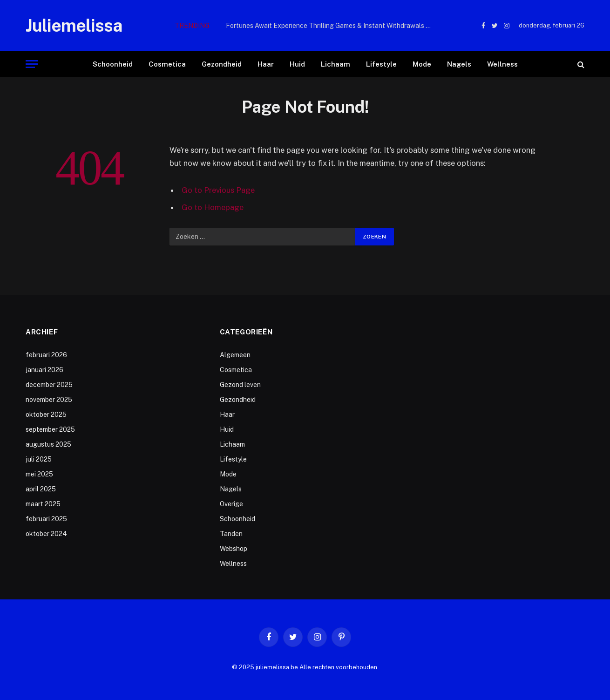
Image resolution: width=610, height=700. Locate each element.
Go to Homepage (213, 207)
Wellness (502, 64)
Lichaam (335, 64)
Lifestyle (381, 64)
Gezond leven (240, 385)
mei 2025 (39, 474)
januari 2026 (44, 370)
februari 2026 (46, 355)
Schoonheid (113, 64)
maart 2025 (43, 504)
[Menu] (32, 64)
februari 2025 (46, 519)
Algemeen (235, 355)
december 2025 (49, 385)
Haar (266, 64)
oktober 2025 (46, 415)
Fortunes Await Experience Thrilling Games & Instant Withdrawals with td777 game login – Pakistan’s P (331, 26)
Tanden (231, 534)
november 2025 (49, 400)
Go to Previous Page (218, 190)
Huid (297, 64)
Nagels (459, 64)
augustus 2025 (48, 444)
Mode (422, 64)
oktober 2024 (46, 534)
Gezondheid (222, 64)
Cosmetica (167, 64)
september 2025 (50, 429)
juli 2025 (39, 459)
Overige (231, 504)
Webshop (234, 549)
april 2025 (41, 489)
